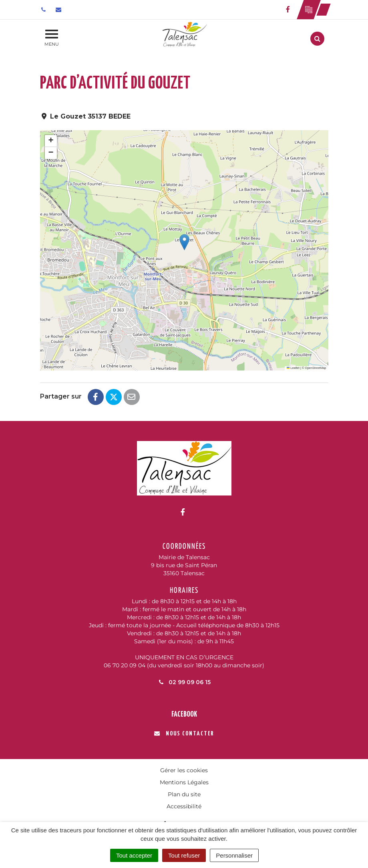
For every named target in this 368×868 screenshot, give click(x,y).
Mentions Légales (184, 782)
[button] (184, 242)
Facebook (184, 714)
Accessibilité (184, 806)
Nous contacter (184, 734)
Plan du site (184, 794)
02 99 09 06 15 (184, 682)
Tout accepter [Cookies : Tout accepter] (134, 855)
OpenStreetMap (316, 368)
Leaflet (293, 368)
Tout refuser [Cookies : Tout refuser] (184, 855)
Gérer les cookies (184, 770)
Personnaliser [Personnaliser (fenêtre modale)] (234, 855)
